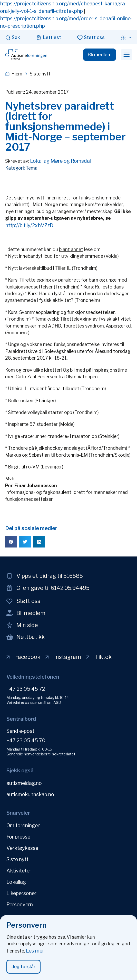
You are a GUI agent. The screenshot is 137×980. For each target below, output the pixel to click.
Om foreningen (23, 825)
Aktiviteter (19, 871)
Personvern (20, 905)
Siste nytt (17, 859)
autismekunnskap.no (30, 794)
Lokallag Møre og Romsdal (60, 161)
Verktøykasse (22, 848)
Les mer (35, 951)
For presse (18, 837)
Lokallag (16, 882)
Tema (32, 168)
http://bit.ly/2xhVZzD (29, 225)
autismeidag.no (24, 783)
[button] (126, 55)
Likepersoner (21, 893)
